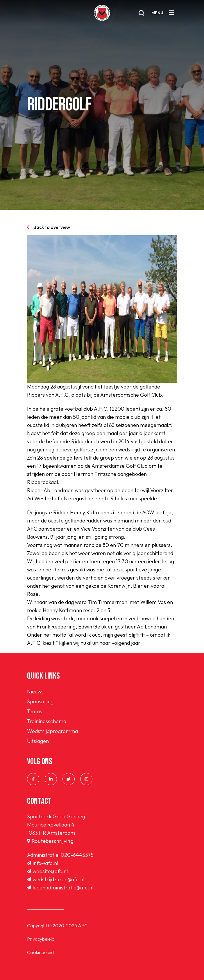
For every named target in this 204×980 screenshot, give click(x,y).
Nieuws (35, 692)
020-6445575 (77, 855)
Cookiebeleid (40, 952)
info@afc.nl (43, 863)
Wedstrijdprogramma (52, 731)
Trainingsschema (47, 721)
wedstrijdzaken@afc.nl (56, 879)
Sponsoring (40, 701)
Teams (35, 711)
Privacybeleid (41, 939)
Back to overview (49, 227)
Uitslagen (38, 741)
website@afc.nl (47, 871)
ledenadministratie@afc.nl (60, 888)
